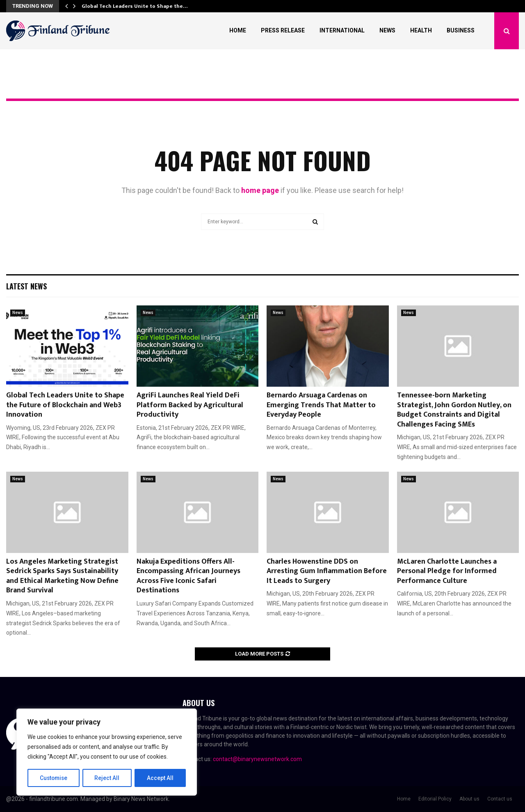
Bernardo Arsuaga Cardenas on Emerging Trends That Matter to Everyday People (321, 405)
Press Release (283, 30)
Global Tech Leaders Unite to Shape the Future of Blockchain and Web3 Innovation (65, 405)
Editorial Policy (435, 799)
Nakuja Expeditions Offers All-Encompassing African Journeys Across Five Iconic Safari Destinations (188, 576)
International (342, 30)
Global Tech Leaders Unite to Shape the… (135, 6)
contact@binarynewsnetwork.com (257, 759)
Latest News (26, 286)
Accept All (161, 778)
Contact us (500, 799)
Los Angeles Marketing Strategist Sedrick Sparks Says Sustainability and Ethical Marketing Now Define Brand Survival (62, 576)
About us (469, 799)
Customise (54, 778)
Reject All (108, 778)
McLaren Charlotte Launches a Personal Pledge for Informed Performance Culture (447, 571)
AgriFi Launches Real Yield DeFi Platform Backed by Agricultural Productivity (190, 405)
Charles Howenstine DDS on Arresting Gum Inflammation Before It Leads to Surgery (327, 571)
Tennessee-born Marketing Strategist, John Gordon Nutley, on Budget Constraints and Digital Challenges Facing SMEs (454, 410)
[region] (107, 752)
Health (421, 30)
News (387, 30)
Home (238, 30)
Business (461, 30)
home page (260, 190)
